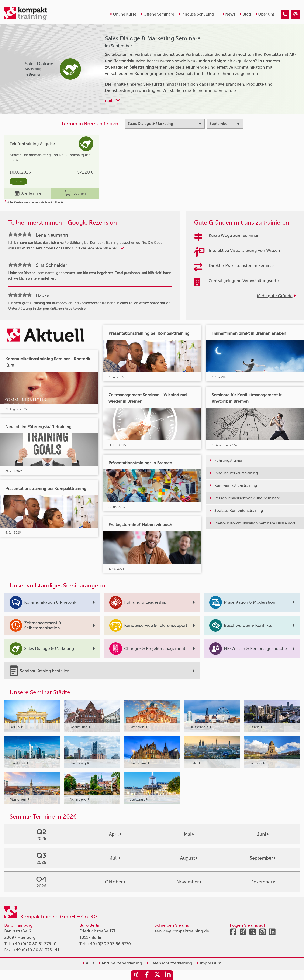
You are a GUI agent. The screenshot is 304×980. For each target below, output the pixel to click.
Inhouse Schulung (196, 14)
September (263, 858)
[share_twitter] (157, 975)
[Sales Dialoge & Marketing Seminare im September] (285, 14)
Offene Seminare (157, 14)
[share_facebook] (147, 975)
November (189, 882)
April (115, 834)
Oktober (115, 882)
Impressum (209, 963)
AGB (88, 963)
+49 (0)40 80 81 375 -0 (34, 944)
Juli (115, 858)
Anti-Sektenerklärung (120, 963)
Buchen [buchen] (75, 193)
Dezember (263, 882)
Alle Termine (28, 193)
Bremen (18, 181)
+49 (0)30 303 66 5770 (109, 944)
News (229, 14)
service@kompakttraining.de (182, 931)
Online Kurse (123, 14)
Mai (189, 834)
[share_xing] (136, 975)
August (189, 858)
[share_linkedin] (168, 975)
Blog (245, 14)
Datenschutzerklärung (169, 963)
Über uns (265, 14)
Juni (263, 834)
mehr (112, 100)
